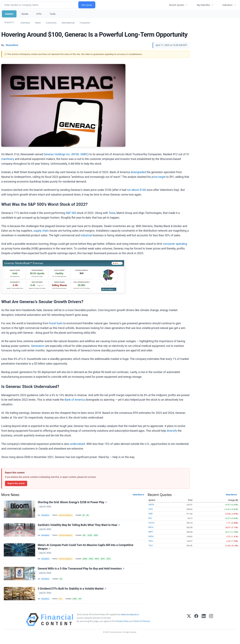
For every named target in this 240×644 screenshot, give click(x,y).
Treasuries (85, 23)
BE (86, 515)
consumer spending (175, 244)
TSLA (151, 545)
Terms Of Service (142, 627)
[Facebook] (196, 625)
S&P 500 (71, 213)
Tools (53, 14)
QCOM (92, 537)
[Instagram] (211, 625)
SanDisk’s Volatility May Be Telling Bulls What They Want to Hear (79, 526)
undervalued (77, 444)
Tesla (112, 213)
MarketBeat (46, 515)
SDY (82, 604)
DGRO (76, 604)
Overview (25, 23)
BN (90, 515)
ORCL (151, 541)
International (68, 23)
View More (138, 495)
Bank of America (75, 400)
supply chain (41, 231)
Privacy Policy (122, 627)
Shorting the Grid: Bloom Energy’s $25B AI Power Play (73, 503)
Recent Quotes (177, 5)
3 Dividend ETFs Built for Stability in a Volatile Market (72, 594)
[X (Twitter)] (189, 625)
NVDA (151, 536)
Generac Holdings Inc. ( (58, 154)
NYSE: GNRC (80, 154)
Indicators (227, 5)
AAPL (151, 509)
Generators (38, 346)
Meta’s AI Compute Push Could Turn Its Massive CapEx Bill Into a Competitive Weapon (86, 549)
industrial (86, 235)
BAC (86, 537)
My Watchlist (203, 5)
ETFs (39, 14)
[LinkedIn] (204, 625)
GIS (62, 583)
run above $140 (136, 190)
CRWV (93, 561)
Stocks (25, 14)
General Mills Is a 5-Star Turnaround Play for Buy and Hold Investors (81, 572)
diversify (172, 431)
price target (159, 177)
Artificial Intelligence (67, 515)
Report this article (16, 483)
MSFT (106, 561)
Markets (9, 14)
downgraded (138, 172)
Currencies (51, 23)
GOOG (151, 523)
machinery (8, 159)
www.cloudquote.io (130, 620)
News (38, 23)
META (100, 561)
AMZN (87, 561)
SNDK (99, 537)
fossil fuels (56, 323)
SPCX (113, 561)
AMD (151, 514)
